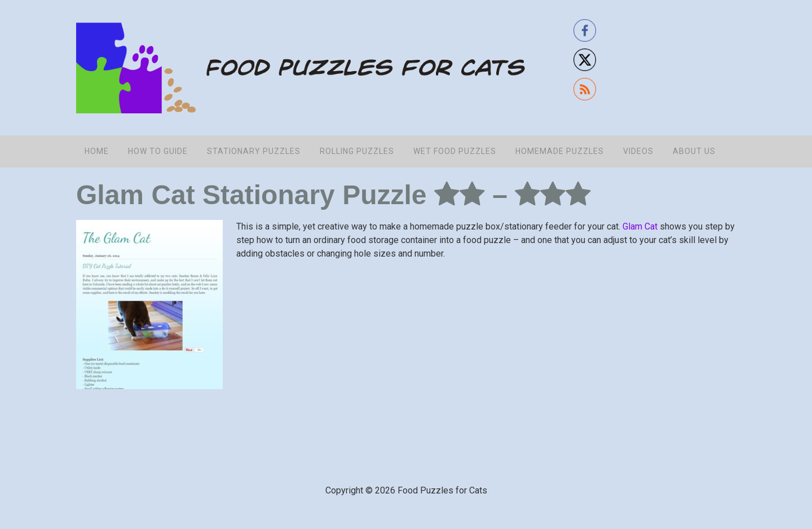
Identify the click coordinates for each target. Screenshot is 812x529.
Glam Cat (640, 226)
